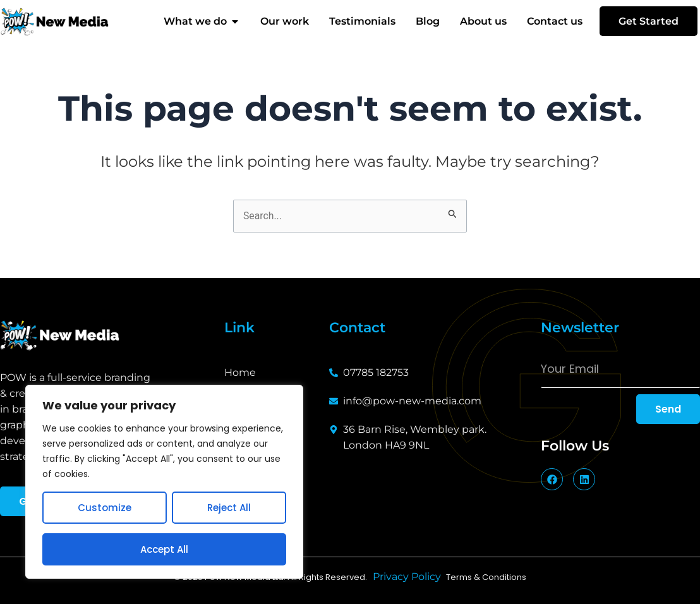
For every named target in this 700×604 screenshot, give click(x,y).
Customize (105, 508)
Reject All (229, 508)
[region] (164, 482)
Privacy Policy (409, 577)
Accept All (164, 549)
